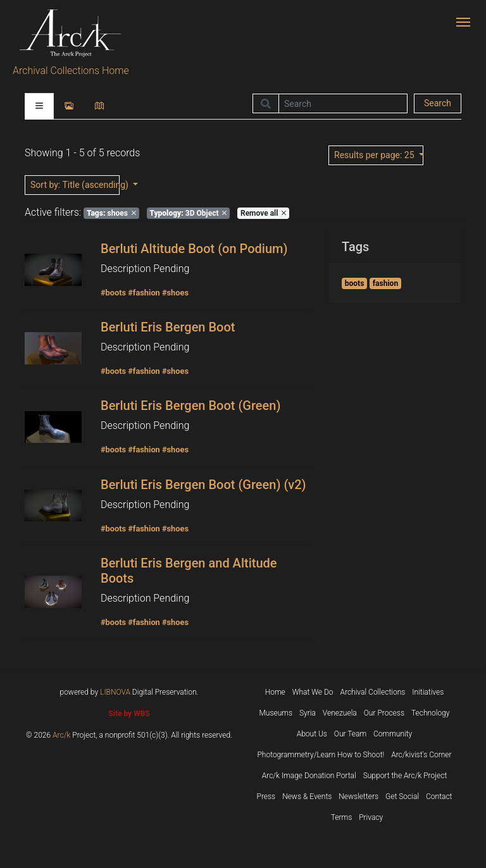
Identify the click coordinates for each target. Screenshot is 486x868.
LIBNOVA (115, 692)
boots (355, 283)
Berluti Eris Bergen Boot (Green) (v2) (203, 485)
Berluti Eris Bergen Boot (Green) (190, 406)
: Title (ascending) (75, 185)
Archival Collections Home (71, 71)
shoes (111, 213)
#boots (113, 293)
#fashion (144, 293)
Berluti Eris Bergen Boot (168, 327)
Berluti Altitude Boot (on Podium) (194, 249)
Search (438, 103)
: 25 (375, 155)
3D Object (188, 213)
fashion (385, 283)
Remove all (263, 213)
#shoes (175, 293)
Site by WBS (129, 714)
